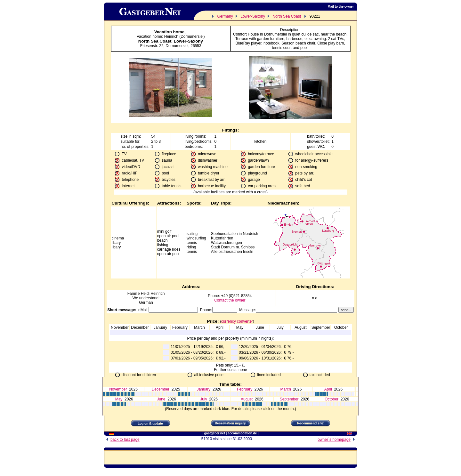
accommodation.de (242, 433)
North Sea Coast (287, 16)
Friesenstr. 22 (152, 46)
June (162, 399)
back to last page (122, 440)
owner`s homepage (337, 440)
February (245, 389)
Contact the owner (230, 300)
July (204, 399)
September (290, 399)
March (286, 389)
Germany (225, 16)
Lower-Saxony (253, 16)
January (204, 389)
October (332, 399)
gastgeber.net (215, 433)
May (119, 399)
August (247, 399)
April (329, 389)
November (119, 389)
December (161, 389)
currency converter (237, 321)
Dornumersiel (177, 46)
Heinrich (158, 294)
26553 (196, 46)
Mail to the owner (341, 7)
